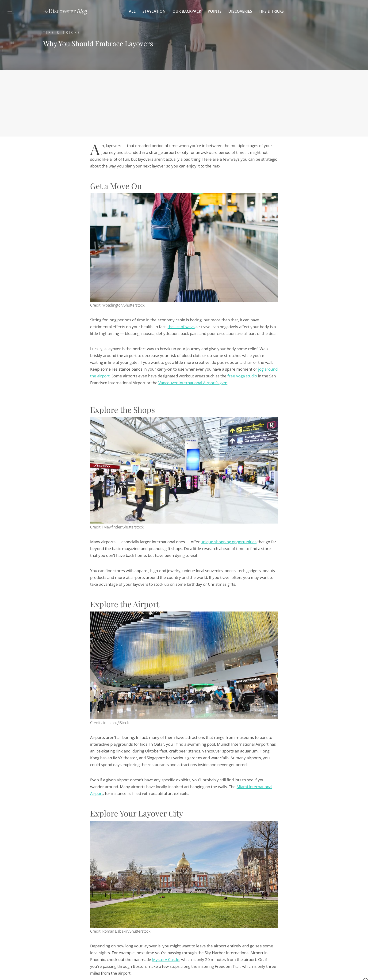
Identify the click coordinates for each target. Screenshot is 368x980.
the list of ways (181, 327)
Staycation (154, 11)
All (132, 11)
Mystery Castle (166, 959)
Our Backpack (187, 11)
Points (215, 11)
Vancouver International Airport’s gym (193, 383)
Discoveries (240, 11)
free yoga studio (242, 376)
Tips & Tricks (271, 11)
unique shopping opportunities (229, 542)
